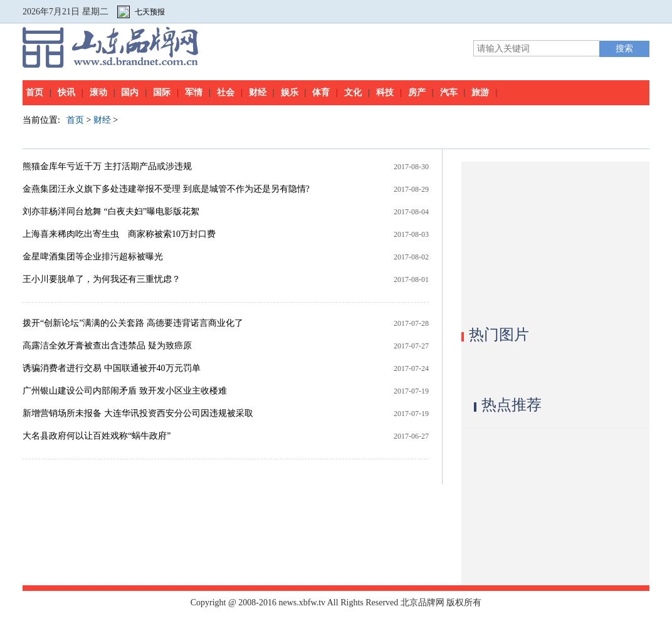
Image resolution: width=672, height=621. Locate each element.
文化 (353, 92)
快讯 (66, 92)
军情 (194, 92)
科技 (385, 92)
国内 (130, 92)
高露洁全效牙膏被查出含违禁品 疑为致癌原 (107, 346)
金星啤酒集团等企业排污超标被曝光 (93, 257)
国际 (162, 92)
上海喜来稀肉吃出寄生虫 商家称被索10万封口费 (119, 234)
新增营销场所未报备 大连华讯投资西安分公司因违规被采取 (138, 413)
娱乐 (290, 92)
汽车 (449, 92)
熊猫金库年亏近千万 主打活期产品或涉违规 (107, 166)
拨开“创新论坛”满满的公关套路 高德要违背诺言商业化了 (133, 323)
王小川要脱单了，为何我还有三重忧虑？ (102, 279)
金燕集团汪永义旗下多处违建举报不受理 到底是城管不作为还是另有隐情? (166, 189)
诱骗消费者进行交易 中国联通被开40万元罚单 (112, 368)
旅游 (480, 92)
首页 (34, 92)
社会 (226, 92)
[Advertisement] (555, 240)
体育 (321, 92)
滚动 (98, 92)
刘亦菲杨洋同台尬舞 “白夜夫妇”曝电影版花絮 (111, 211)
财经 (258, 92)
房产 (417, 92)
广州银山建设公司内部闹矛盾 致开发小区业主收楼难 (125, 391)
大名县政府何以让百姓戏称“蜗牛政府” (97, 436)
